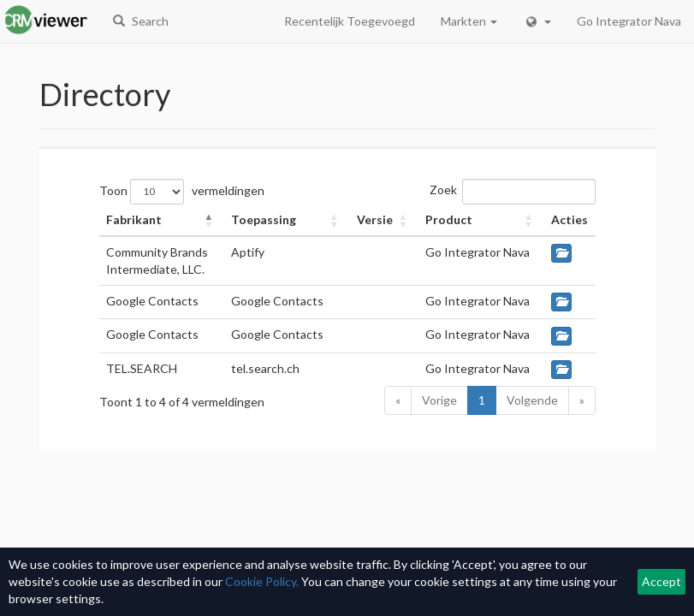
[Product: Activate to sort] (481, 220)
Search (141, 21)
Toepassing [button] (264, 219)
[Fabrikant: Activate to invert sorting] (162, 220)
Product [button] (449, 219)
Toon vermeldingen (182, 192)
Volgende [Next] (532, 400)
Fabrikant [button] (134, 219)
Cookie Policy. (262, 581)
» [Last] (582, 400)
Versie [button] (375, 219)
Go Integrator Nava (629, 21)
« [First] (398, 400)
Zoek (443, 190)
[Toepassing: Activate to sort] (287, 220)
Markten (469, 21)
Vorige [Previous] (439, 400)
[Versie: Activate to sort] (385, 220)
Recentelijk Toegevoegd (350, 21)
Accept (661, 581)
